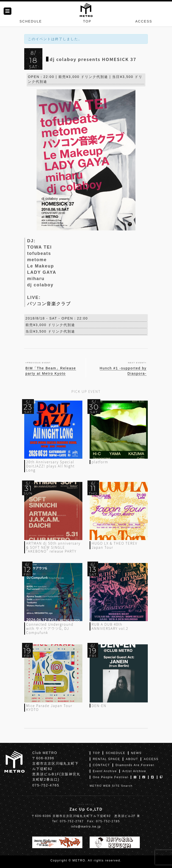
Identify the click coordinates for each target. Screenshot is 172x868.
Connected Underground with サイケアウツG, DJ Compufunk (50, 628)
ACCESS (144, 21)
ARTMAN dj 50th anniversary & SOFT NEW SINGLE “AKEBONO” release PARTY (53, 547)
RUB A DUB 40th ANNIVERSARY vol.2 (110, 626)
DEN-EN (99, 706)
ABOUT (132, 759)
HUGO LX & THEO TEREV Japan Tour (114, 545)
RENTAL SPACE (106, 759)
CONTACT (101, 765)
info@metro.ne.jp (86, 827)
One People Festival (110, 777)
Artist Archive (134, 771)
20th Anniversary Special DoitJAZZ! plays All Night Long (50, 466)
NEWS (136, 753)
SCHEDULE (31, 21)
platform (100, 462)
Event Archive (105, 771)
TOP (87, 21)
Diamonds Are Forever (135, 765)
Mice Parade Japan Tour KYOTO (49, 708)
